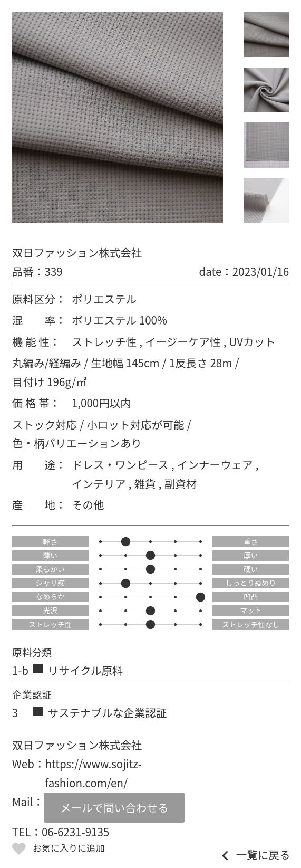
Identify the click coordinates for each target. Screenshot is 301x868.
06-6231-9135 (75, 832)
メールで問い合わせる (114, 807)
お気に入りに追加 (69, 848)
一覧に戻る (263, 855)
